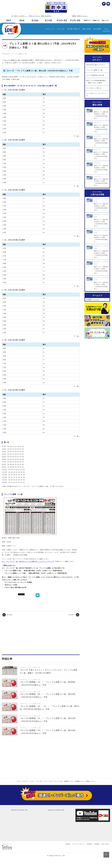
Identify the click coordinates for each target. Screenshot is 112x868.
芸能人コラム (90, 781)
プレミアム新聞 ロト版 (94, 70)
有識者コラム (80, 781)
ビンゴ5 (39, 781)
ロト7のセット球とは (94, 88)
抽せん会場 (87, 29)
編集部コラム (69, 781)
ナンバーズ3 (48, 781)
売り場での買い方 (74, 29)
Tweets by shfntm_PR (19, 810)
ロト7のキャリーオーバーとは (96, 94)
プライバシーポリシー (79, 844)
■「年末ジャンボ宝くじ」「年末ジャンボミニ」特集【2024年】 (32, 16)
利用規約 (97, 844)
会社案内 (68, 844)
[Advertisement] (41, 635)
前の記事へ (8, 615)
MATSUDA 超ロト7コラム (96, 65)
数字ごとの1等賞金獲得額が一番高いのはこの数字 (96, 82)
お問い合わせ (105, 844)
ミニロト (32, 781)
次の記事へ (74, 615)
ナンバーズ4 (58, 781)
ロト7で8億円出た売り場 (95, 75)
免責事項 (90, 844)
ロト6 (25, 781)
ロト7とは (61, 29)
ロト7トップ (50, 29)
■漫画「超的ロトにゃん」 (80, 16)
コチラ (47, 60)
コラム (106, 29)
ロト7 (19, 781)
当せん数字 (97, 29)
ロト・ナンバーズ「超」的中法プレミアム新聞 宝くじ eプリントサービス (28, 561)
